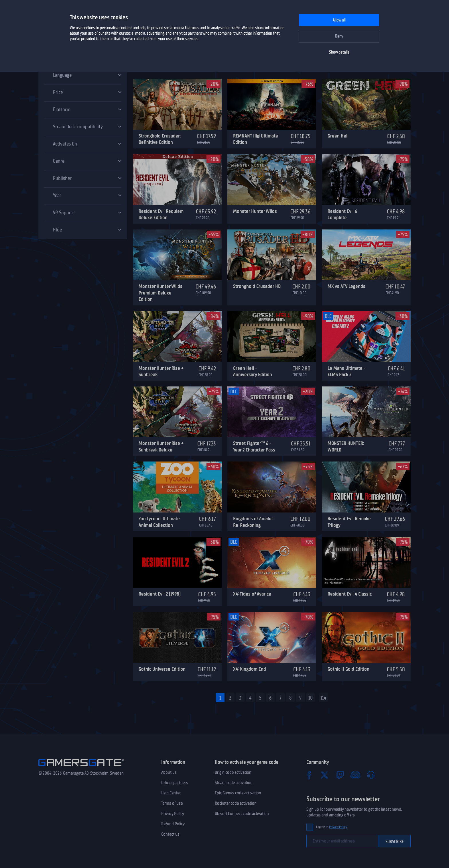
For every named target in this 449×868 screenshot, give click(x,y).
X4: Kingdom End (250, 669)
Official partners (175, 783)
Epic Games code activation (238, 793)
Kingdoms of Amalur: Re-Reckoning (254, 522)
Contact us (170, 834)
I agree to (332, 827)
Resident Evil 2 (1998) (160, 594)
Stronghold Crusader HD (257, 286)
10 (311, 698)
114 (323, 698)
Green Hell (338, 136)
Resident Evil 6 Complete (342, 214)
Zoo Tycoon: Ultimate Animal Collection (159, 522)
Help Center (171, 793)
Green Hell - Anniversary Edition (253, 371)
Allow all (339, 20)
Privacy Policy (173, 814)
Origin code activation (233, 772)
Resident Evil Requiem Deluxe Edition (161, 214)
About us (169, 772)
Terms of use (172, 803)
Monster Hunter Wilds (255, 211)
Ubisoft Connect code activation (242, 814)
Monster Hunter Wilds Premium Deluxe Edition (161, 293)
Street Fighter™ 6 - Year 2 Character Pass (254, 446)
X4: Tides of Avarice (252, 594)
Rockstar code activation (236, 803)
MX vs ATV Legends (346, 286)
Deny (339, 36)
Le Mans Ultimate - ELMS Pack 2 (346, 371)
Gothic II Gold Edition (348, 669)
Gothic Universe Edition (162, 669)
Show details (339, 52)
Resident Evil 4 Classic (350, 594)
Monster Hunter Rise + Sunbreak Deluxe (161, 446)
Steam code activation (234, 783)
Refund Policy (173, 824)
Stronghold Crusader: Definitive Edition (160, 139)
